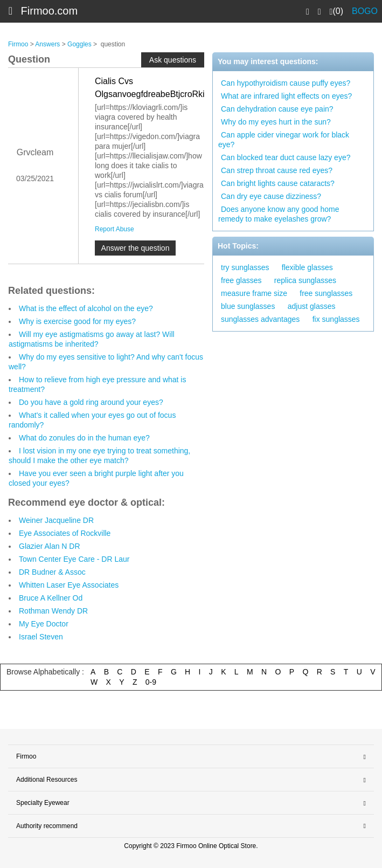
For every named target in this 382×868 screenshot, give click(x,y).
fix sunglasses (336, 319)
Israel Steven (41, 637)
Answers (47, 44)
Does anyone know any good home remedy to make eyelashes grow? (279, 214)
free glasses (241, 280)
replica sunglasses (305, 280)
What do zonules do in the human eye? (84, 438)
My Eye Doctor (44, 624)
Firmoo (18, 44)
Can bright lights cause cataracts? (278, 183)
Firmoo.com (50, 11)
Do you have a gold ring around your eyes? (91, 402)
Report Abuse (114, 229)
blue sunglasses (248, 306)
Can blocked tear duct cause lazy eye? (286, 157)
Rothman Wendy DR (53, 611)
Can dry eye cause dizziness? (271, 196)
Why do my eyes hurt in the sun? (276, 122)
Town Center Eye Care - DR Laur (74, 559)
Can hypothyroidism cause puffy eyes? (286, 83)
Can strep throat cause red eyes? (277, 170)
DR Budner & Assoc (52, 572)
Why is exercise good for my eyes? (77, 321)
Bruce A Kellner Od (51, 598)
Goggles (79, 44)
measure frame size (254, 293)
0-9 (151, 682)
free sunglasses (326, 293)
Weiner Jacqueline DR (56, 520)
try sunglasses (245, 267)
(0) (336, 11)
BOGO (365, 11)
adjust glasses (312, 306)
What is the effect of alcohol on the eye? (86, 308)
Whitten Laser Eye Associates (69, 585)
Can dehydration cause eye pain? (277, 109)
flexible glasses (307, 267)
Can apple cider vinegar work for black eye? (284, 140)
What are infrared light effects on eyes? (286, 96)
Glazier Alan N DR (50, 546)
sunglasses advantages (260, 319)
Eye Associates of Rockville (65, 533)
